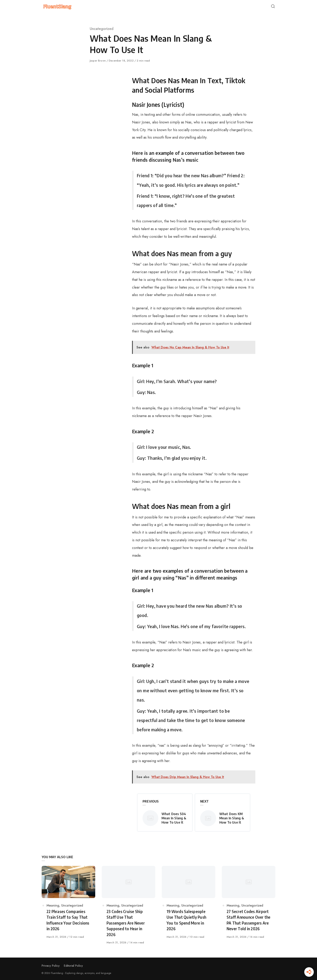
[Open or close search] (273, 6)
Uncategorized (102, 29)
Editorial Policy (73, 966)
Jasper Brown (98, 61)
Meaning (53, 905)
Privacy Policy (51, 966)
